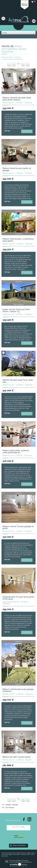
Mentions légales (8, 854)
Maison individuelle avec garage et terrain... (18, 690)
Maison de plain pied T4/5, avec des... (18, 381)
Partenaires (24, 854)
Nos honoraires (17, 854)
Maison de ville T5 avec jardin (17, 757)
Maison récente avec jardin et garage (17, 169)
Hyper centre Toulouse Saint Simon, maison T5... (16, 310)
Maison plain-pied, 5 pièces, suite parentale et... (16, 451)
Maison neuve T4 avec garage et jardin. (18, 527)
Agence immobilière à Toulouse (11, 57)
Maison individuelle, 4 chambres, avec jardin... (18, 240)
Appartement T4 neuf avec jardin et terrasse (18, 598)
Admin (29, 854)
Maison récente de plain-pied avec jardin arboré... (17, 99)
